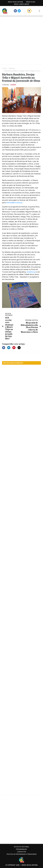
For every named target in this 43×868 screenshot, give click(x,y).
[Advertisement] (21, 40)
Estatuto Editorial (22, 847)
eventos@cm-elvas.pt (14, 203)
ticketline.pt (31, 272)
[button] (29, 11)
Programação (21, 849)
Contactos (22, 852)
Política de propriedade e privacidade (22, 854)
